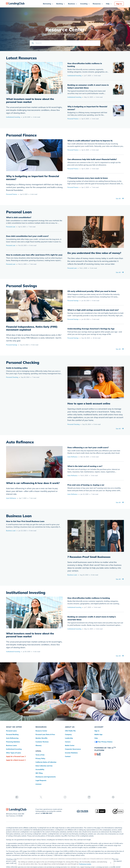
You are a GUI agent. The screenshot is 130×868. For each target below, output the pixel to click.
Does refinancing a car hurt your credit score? (88, 447)
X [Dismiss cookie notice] (111, 863)
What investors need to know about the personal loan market (30, 100)
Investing (84, 4)
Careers (68, 742)
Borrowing (47, 4)
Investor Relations (71, 753)
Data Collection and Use (44, 766)
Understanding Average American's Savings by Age (91, 329)
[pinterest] (122, 771)
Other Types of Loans (14, 753)
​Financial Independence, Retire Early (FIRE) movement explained (32, 328)
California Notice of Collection (46, 762)
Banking (60, 4)
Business (71, 4)
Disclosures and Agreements (46, 777)
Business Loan (11, 531)
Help (108, 4)
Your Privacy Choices (103, 742)
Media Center (70, 745)
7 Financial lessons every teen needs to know (88, 178)
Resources (97, 4)
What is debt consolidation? (19, 217)
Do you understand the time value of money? (94, 253)
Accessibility (40, 769)
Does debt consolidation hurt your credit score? (27, 236)
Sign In (119, 4)
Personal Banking (12, 734)
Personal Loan (11, 227)
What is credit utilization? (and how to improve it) (90, 141)
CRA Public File (70, 731)
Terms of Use (40, 755)
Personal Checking (12, 377)
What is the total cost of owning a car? (85, 466)
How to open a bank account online (89, 403)
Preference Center (85, 864)
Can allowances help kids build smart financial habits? (92, 159)
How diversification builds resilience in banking (89, 598)
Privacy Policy (40, 758)
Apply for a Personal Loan (15, 756)
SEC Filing (39, 773)
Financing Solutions (13, 742)
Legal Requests (41, 780)
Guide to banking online (17, 368)
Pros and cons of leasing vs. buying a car (86, 485)
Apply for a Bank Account (15, 760)
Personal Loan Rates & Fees (45, 734)
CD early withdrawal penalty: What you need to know (92, 291)
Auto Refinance (11, 498)
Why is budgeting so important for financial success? (33, 178)
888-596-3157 (47, 800)
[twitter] (103, 771)
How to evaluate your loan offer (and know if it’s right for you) (34, 255)
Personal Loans (11, 731)
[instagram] (109, 771)
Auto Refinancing (12, 738)
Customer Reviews (42, 742)
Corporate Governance (73, 749)
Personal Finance (73, 119)
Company (68, 734)
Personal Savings (12, 345)
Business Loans (11, 745)
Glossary (39, 745)
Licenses (38, 784)
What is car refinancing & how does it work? (33, 483)
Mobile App (98, 734)
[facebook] (96, 771)
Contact (68, 756)
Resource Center (41, 731)
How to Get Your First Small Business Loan (25, 521)
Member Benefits (41, 738)
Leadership (69, 738)
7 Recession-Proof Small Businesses (89, 557)
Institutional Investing (13, 117)
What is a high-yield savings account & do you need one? (93, 310)
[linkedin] (116, 771)
